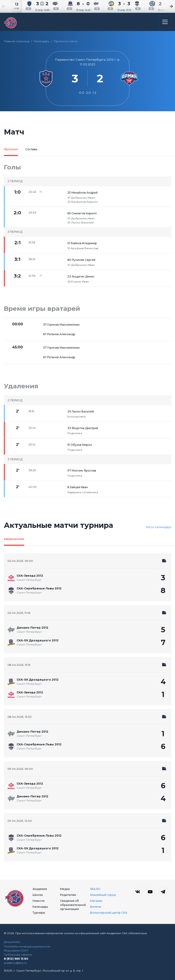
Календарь (42, 41)
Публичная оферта (18, 955)
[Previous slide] (9, 6)
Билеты (96, 907)
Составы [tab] (31, 149)
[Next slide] (166, 6)
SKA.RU (95, 889)
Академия (40, 889)
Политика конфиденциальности (27, 946)
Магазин (96, 901)
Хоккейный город (103, 895)
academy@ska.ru (15, 963)
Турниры (39, 913)
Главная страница (17, 41)
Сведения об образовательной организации (73, 905)
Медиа (65, 889)
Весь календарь (159, 527)
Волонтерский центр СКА (109, 913)
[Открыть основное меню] (165, 22)
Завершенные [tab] (14, 539)
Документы (12, 942)
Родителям (68, 895)
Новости (39, 901)
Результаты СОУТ (16, 950)
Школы (38, 895)
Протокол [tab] (11, 149)
